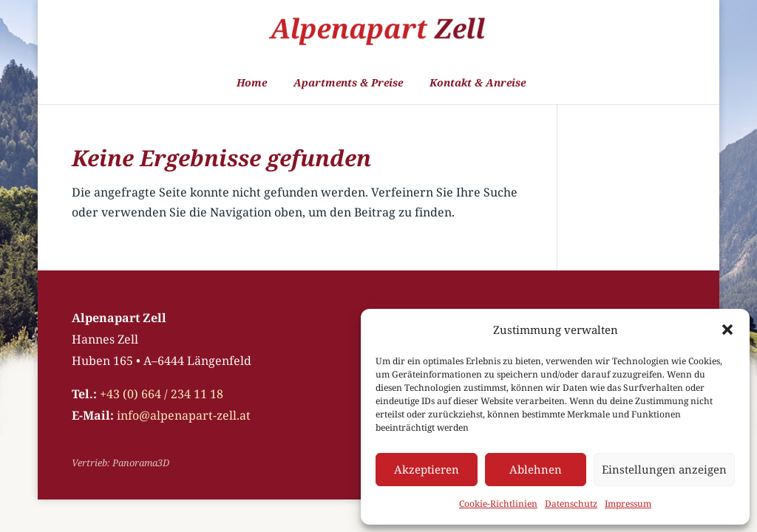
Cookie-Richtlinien (498, 504)
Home (252, 83)
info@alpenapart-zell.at (184, 415)
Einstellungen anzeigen (664, 469)
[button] (727, 330)
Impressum (628, 504)
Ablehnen (536, 469)
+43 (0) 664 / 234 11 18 (162, 394)
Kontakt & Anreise (478, 83)
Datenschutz (571, 504)
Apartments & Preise (348, 83)
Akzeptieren (427, 469)
